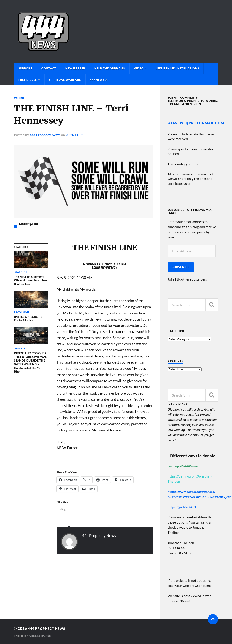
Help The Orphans (110, 68)
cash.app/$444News (183, 466)
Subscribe (181, 267)
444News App (101, 80)
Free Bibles (28, 80)
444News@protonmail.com (196, 123)
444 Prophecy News (45, 135)
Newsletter (75, 68)
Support (25, 68)
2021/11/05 (74, 135)
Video (139, 68)
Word (19, 98)
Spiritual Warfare (65, 80)
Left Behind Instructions (177, 68)
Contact (49, 68)
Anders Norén (40, 636)
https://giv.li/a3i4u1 (182, 507)
